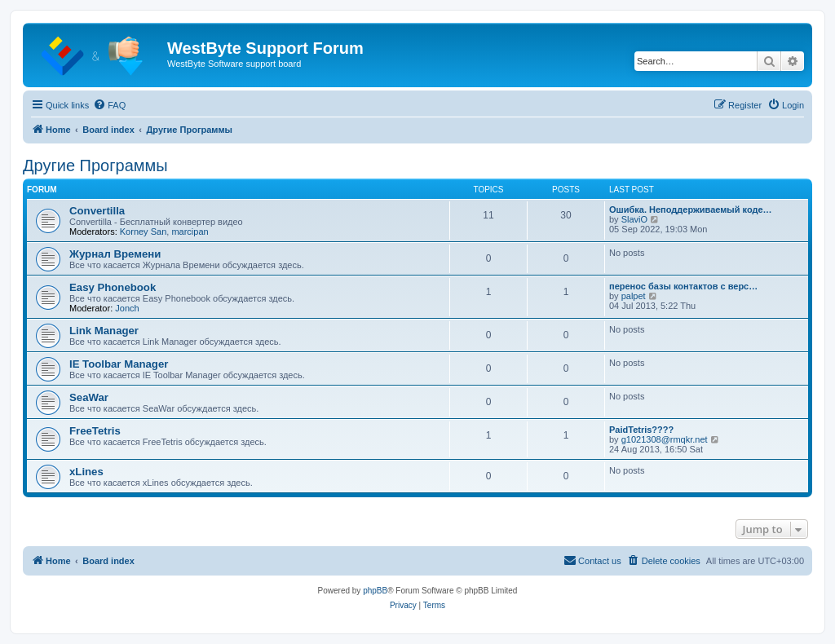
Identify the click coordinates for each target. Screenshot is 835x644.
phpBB (375, 591)
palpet (634, 296)
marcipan (190, 232)
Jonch (127, 308)
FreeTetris (95, 431)
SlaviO (634, 219)
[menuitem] (109, 105)
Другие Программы (95, 165)
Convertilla (97, 211)
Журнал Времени (115, 254)
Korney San (143, 232)
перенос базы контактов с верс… (683, 286)
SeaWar (89, 397)
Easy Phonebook (113, 287)
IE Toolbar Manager (119, 364)
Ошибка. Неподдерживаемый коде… (691, 210)
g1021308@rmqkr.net (665, 439)
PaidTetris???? (641, 430)
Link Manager (104, 331)
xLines (86, 472)
